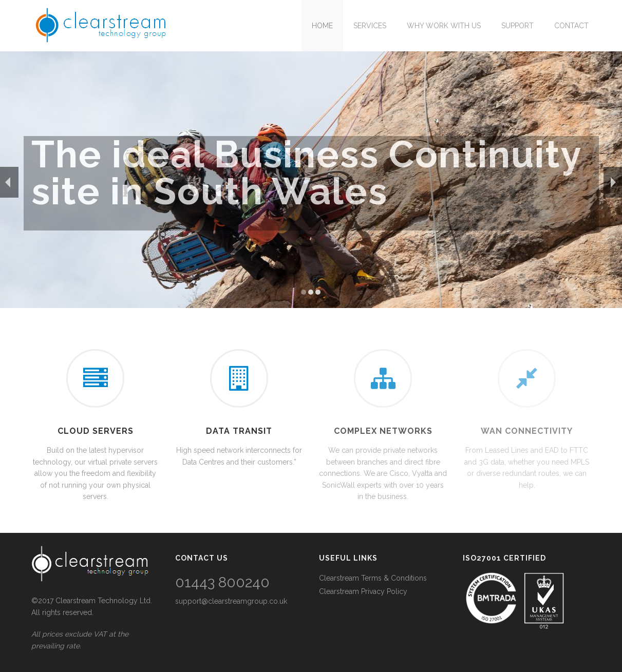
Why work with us (444, 26)
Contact (571, 26)
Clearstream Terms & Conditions (373, 578)
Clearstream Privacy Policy (363, 591)
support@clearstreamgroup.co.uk (231, 601)
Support (517, 26)
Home (322, 26)
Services (370, 26)
